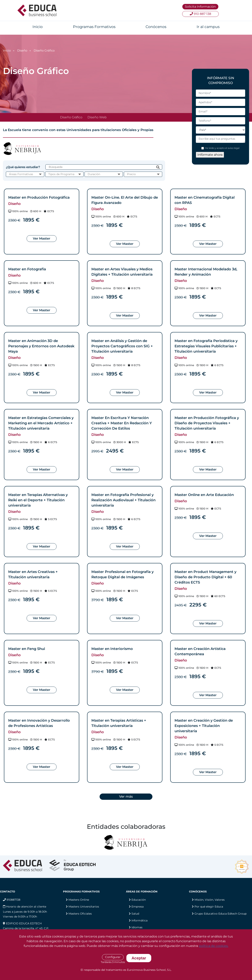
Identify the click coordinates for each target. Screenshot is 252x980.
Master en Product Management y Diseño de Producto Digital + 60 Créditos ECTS (205, 577)
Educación (139, 900)
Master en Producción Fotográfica (39, 197)
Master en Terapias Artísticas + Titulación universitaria (119, 723)
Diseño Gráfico (71, 117)
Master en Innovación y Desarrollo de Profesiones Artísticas (39, 723)
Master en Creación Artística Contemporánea (200, 651)
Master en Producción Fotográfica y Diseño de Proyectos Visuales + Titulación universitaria (207, 423)
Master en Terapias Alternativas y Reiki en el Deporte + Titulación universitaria (38, 500)
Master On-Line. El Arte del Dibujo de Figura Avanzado (125, 200)
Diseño (22, 50)
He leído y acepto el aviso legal (222, 148)
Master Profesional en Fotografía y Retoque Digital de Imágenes (122, 574)
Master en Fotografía (27, 269)
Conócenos (156, 27)
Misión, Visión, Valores (210, 900)
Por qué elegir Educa (209, 907)
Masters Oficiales (80, 914)
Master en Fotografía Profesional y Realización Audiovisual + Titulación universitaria (123, 500)
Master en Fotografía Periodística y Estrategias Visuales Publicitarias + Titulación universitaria (206, 346)
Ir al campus (208, 27)
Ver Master (42, 238)
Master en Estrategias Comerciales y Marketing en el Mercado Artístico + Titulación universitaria (41, 423)
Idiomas (137, 927)
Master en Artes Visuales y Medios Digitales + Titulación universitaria (122, 272)
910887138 (12, 900)
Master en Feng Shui (27, 649)
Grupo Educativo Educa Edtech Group (220, 914)
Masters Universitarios (84, 907)
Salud (135, 914)
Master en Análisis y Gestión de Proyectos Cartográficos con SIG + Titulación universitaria (122, 346)
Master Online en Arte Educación (204, 495)
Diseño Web (97, 117)
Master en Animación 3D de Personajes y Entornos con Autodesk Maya (41, 346)
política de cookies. (214, 946)
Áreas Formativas (21, 174)
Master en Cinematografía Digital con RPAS (205, 200)
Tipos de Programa (61, 174)
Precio (131, 174)
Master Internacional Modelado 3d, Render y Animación (206, 272)
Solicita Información (200, 7)
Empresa (138, 907)
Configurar (113, 957)
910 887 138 (200, 14)
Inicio (38, 27)
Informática (139, 920)
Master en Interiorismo (112, 649)
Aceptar (139, 958)
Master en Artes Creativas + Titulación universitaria (33, 574)
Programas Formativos (94, 27)
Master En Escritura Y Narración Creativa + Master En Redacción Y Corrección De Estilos (122, 423)
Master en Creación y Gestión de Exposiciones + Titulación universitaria (204, 726)
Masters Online (79, 900)
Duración (94, 174)
